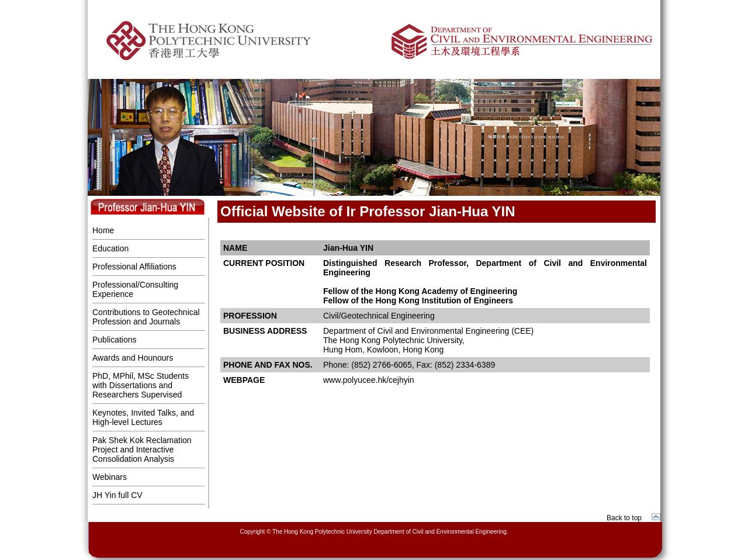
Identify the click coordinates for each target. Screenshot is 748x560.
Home (103, 230)
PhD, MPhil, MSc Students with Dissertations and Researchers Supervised (141, 385)
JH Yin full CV (117, 495)
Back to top (624, 518)
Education (110, 248)
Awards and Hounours (133, 358)
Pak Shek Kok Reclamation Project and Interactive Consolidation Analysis (142, 450)
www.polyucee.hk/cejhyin (369, 380)
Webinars (110, 477)
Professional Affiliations (134, 267)
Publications (115, 340)
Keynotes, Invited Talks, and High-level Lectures (143, 417)
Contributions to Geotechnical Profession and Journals (146, 317)
